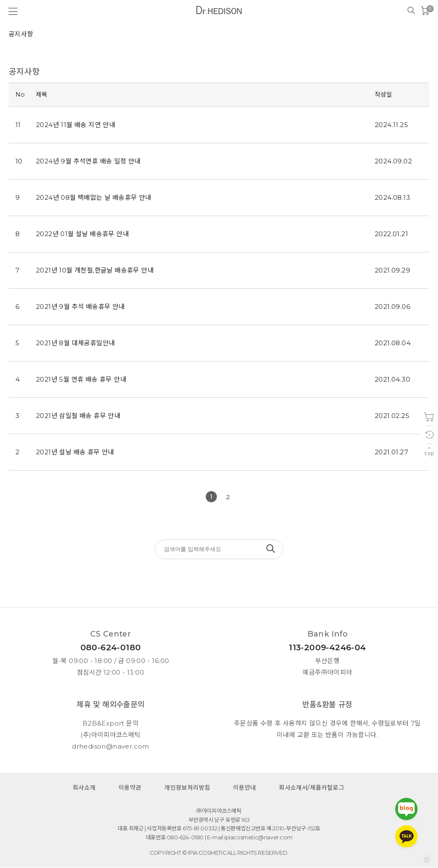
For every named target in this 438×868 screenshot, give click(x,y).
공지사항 (21, 34)
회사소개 (84, 788)
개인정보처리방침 (187, 788)
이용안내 (245, 788)
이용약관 (130, 788)
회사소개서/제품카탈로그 (312, 788)
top (429, 453)
